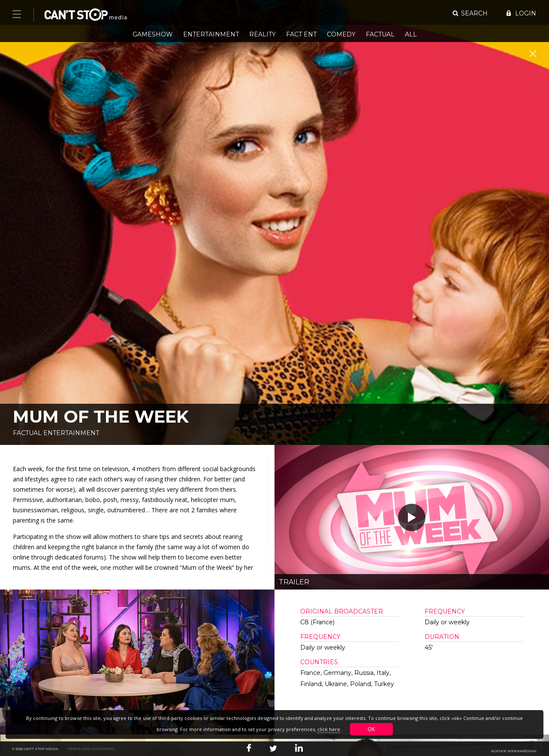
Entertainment (211, 34)
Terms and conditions (91, 749)
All (411, 34)
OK (371, 729)
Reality (262, 34)
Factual (380, 34)
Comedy (341, 34)
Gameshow (153, 34)
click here (329, 729)
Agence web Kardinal (514, 751)
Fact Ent (301, 34)
